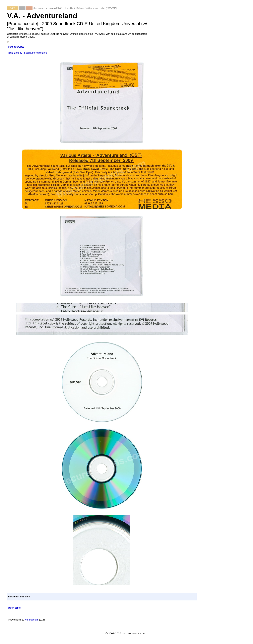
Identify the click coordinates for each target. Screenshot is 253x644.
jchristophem (31, 620)
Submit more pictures (35, 53)
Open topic (14, 608)
